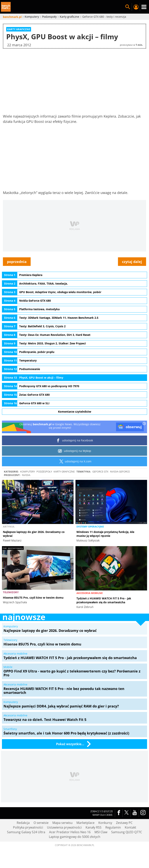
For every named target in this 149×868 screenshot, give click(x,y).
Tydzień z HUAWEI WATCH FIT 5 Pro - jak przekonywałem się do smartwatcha (104, 600)
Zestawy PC (124, 823)
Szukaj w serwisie (128, 7)
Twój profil (136, 7)
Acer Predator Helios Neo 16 (70, 832)
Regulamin (113, 827)
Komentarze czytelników (75, 412)
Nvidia (26, 475)
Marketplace (85, 823)
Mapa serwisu (62, 823)
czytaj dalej (132, 262)
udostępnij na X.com (75, 461)
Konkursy (105, 823)
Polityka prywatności (28, 827)
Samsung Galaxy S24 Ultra (26, 832)
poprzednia (17, 262)
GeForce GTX (100, 472)
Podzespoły (44, 472)
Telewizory (11, 592)
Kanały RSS (94, 827)
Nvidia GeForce (120, 472)
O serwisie (41, 823)
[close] (144, 424)
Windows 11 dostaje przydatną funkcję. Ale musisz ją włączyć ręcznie (105, 534)
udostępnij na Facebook (75, 440)
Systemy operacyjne (90, 527)
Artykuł (9, 527)
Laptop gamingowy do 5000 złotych (75, 837)
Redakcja (23, 823)
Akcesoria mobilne (90, 593)
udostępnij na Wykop (75, 451)
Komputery (28, 472)
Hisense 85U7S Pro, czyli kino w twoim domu (33, 598)
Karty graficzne (64, 472)
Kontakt (130, 827)
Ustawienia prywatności (64, 827)
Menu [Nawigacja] (144, 7)
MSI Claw (101, 832)
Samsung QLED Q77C (127, 832)
